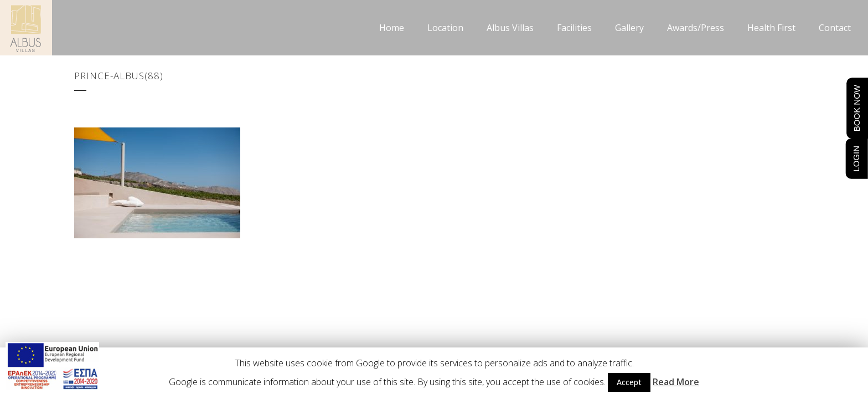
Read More (676, 382)
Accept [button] (629, 382)
